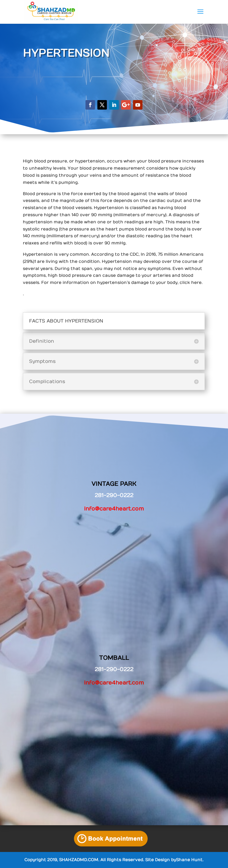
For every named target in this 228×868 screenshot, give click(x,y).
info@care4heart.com (114, 509)
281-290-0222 (114, 669)
